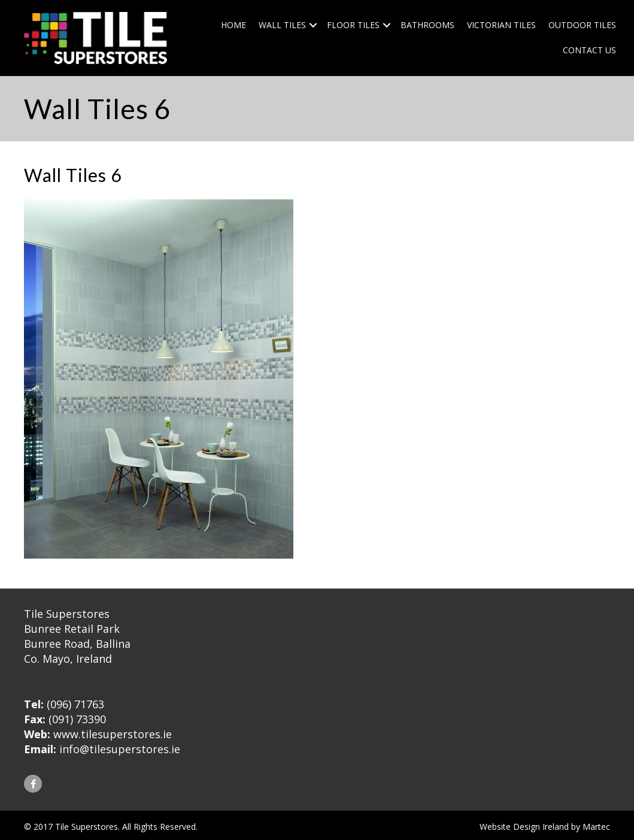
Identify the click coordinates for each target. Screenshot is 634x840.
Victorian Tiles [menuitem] (501, 25)
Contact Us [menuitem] (589, 50)
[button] (313, 25)
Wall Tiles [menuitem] (282, 25)
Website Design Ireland (524, 827)
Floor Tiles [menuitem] (353, 25)
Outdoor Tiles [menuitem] (582, 25)
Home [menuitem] (233, 25)
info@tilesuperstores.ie (120, 749)
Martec (596, 827)
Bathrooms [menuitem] (427, 25)
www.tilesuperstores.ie (113, 734)
